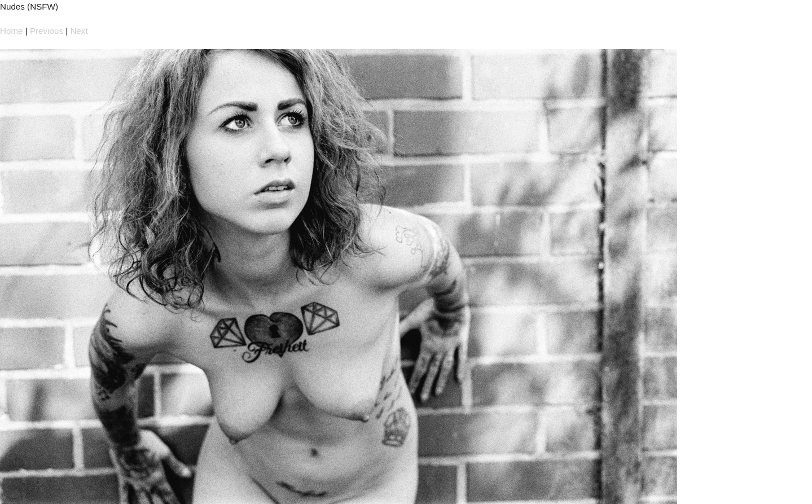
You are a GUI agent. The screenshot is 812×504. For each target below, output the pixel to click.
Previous (47, 31)
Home (12, 31)
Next (79, 31)
